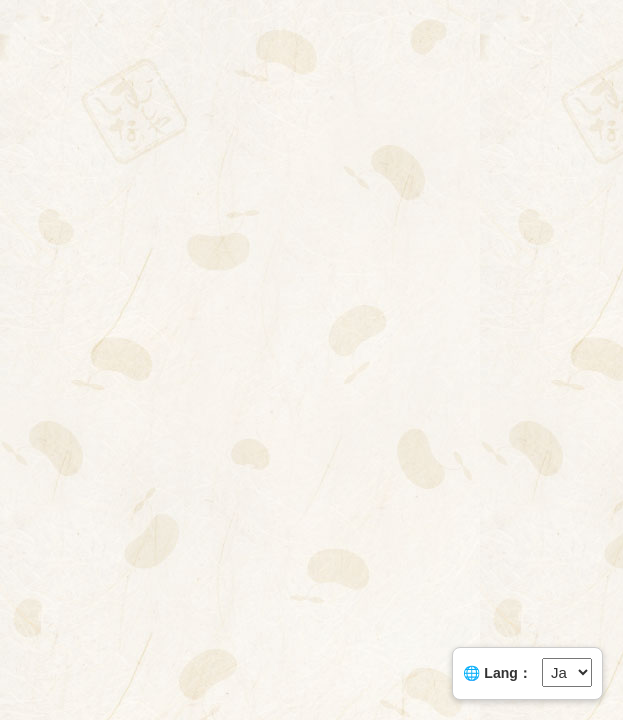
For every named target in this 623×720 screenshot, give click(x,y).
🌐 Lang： (497, 673)
